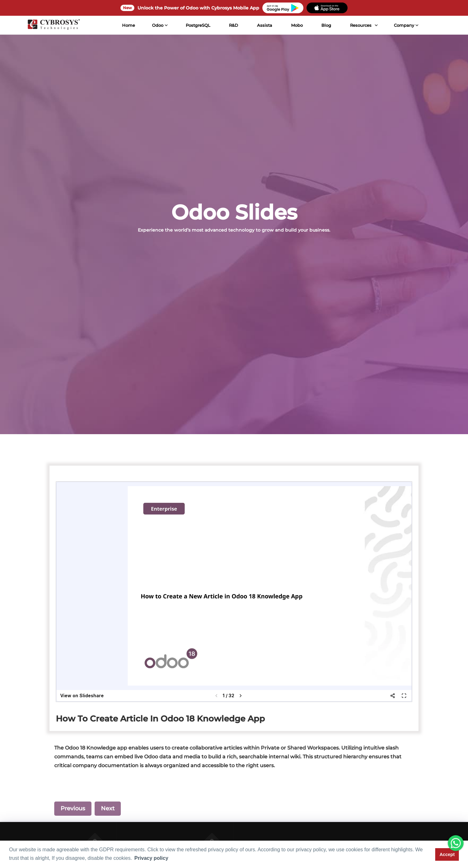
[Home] (53, 25)
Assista (264, 25)
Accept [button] (447, 854)
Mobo (296, 25)
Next (108, 808)
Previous (73, 808)
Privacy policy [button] (151, 858)
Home (128, 25)
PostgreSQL (197, 25)
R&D (233, 25)
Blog (325, 25)
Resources (360, 25)
